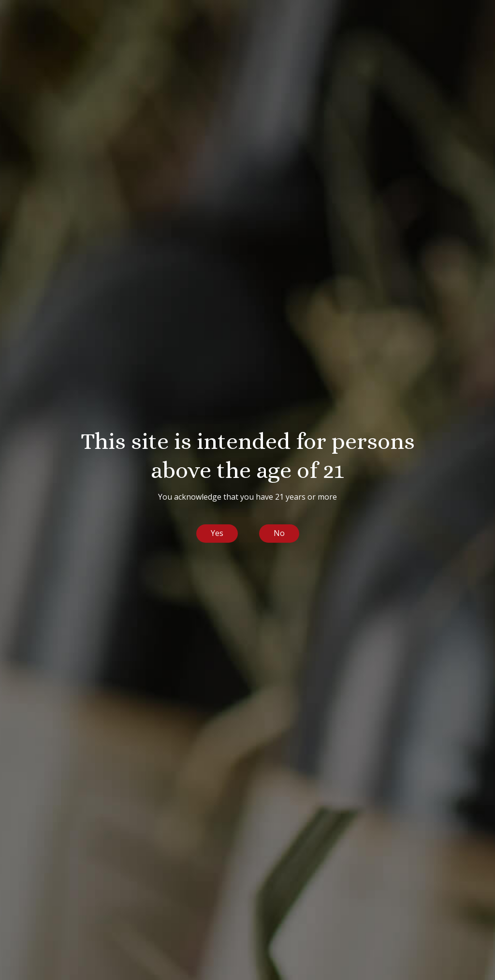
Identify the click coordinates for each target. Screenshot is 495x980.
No (279, 533)
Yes (217, 533)
